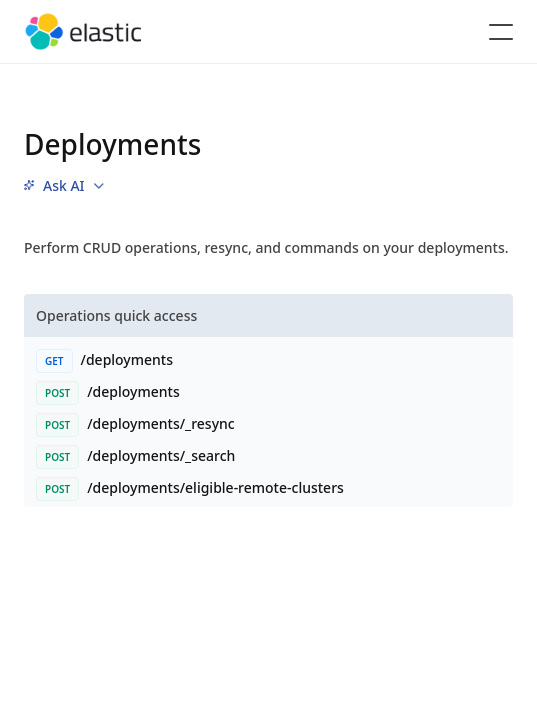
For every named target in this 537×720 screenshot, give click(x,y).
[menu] (64, 186)
